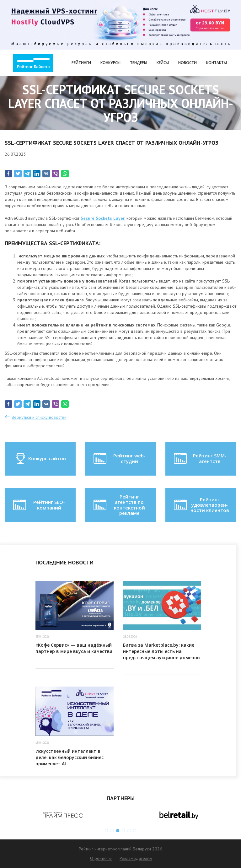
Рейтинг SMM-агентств (200, 459)
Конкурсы (110, 63)
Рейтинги (81, 63)
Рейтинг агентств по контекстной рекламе (119, 505)
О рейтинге (101, 858)
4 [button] (123, 831)
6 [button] (135, 831)
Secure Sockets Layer (103, 218)
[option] (63, 815)
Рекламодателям (136, 858)
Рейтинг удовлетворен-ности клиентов (201, 505)
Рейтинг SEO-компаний (38, 505)
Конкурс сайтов (40, 459)
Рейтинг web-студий (119, 459)
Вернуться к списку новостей (39, 417)
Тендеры (139, 63)
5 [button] (129, 831)
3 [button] (118, 831)
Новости (187, 63)
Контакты (217, 63)
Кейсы (163, 63)
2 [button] (112, 831)
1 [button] (106, 831)
